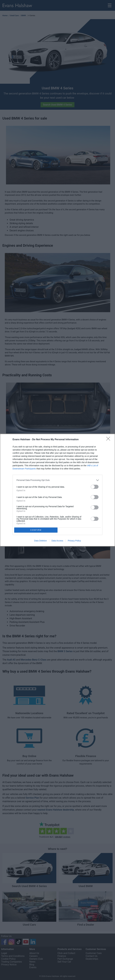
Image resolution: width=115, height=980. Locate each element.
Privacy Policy (74, 541)
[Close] (109, 440)
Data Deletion (41, 541)
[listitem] (57, 480)
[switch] (95, 487)
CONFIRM (36, 530)
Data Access (57, 541)
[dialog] (57, 490)
